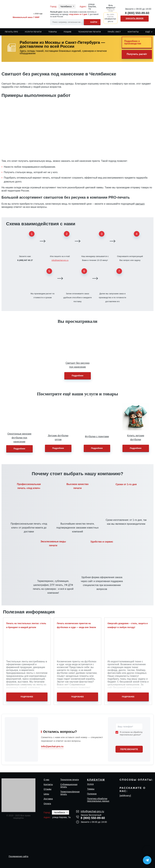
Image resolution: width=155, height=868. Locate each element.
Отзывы (47, 789)
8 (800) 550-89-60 (137, 13)
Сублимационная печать (69, 786)
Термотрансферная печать (70, 793)
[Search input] (75, 22)
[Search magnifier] (92, 22)
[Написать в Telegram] (147, 860)
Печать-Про (11, 32)
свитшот (140, 204)
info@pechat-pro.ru (60, 260)
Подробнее (77, 376)
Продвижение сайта (18, 856)
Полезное (92, 794)
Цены (46, 794)
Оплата (47, 804)
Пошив (68, 32)
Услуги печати (33, 32)
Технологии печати (89, 32)
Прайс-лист (114, 32)
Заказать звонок (135, 18)
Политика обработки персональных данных (98, 800)
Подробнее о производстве (133, 42)
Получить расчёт (137, 54)
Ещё (148, 32)
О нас (46, 780)
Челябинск (66, 6)
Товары (53, 32)
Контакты (133, 32)
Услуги (90, 784)
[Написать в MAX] (147, 850)
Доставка (48, 799)
